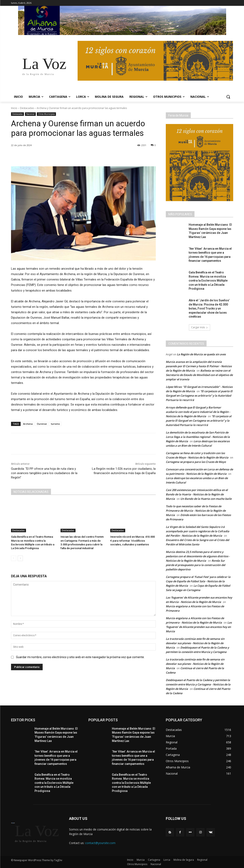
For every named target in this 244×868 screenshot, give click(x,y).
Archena (28, 424)
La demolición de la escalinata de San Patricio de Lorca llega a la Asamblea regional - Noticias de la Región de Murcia (198, 437)
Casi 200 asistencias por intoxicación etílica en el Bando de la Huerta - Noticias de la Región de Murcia (197, 494)
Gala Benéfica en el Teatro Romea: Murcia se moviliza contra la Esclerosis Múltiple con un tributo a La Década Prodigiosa (208, 281)
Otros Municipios (46, 114)
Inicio (14, 108)
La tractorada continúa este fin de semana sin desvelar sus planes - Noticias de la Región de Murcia (195, 643)
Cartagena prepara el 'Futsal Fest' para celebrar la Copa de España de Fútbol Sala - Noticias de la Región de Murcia (198, 581)
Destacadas (27, 108)
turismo (55, 424)
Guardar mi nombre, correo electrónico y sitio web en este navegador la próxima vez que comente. (80, 657)
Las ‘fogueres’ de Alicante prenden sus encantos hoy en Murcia (199, 627)
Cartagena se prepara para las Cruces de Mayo (196, 462)
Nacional (30, 114)
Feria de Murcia (178, 115)
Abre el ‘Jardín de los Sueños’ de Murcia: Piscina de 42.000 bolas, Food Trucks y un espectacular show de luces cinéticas (209, 308)
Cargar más (199, 327)
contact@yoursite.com (100, 843)
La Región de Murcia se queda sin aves (201, 354)
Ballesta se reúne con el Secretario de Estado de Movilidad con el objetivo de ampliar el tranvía (199, 375)
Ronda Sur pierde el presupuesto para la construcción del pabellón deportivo (196, 565)
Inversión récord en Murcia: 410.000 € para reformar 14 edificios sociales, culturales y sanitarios (133, 540)
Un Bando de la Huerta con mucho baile (206, 499)
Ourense (42, 424)
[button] (228, 97)
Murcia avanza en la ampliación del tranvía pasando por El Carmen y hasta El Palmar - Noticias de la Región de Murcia (199, 366)
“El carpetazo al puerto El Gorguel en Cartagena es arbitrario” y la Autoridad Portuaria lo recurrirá (199, 396)
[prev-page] (14, 558)
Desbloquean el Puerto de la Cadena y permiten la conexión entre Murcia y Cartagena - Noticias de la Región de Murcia (198, 684)
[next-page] (20, 558)
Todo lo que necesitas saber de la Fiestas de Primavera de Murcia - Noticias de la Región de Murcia (196, 511)
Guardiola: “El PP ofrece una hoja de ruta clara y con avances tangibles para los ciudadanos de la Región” (44, 473)
